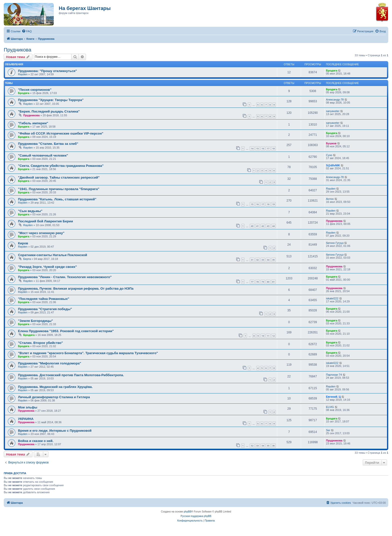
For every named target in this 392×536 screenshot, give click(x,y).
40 (252, 226)
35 (273, 260)
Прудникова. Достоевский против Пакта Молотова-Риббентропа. (71, 375)
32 (257, 260)
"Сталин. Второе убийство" (40, 343)
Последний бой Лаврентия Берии (45, 221)
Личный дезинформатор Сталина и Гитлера (54, 397)
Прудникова (17, 50)
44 (273, 226)
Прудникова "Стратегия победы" (45, 309)
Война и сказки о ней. (36, 441)
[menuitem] (27, 31)
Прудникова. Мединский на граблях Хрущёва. (55, 387)
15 (257, 148)
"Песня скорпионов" (35, 90)
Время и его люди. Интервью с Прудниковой (55, 431)
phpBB (187, 512)
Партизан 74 (334, 375)
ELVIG (330, 407)
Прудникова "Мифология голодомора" (50, 363)
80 (268, 282)
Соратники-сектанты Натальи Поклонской (52, 255)
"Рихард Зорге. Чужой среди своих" (47, 267)
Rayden (23, 74)
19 (273, 204)
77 (252, 282)
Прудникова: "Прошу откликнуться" (47, 71)
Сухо (329, 155)
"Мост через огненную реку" (41, 233)
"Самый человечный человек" (43, 155)
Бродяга (332, 71)
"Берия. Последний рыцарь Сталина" (49, 111)
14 (252, 148)
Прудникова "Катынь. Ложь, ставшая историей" (57, 199)
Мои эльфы (28, 407)
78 (257, 282)
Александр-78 (335, 100)
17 (268, 148)
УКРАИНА (26, 419)
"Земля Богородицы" (35, 321)
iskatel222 (332, 298)
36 (273, 446)
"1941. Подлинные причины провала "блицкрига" (59, 189)
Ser (328, 430)
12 (273, 336)
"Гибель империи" (33, 123)
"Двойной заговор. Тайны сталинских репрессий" (59, 177)
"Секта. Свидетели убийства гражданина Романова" (61, 166)
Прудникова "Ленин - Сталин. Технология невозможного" (65, 277)
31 (252, 260)
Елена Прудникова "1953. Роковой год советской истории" (66, 331)
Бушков (331, 143)
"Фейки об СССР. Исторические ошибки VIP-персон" (61, 133)
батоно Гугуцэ (335, 243)
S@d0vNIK (333, 165)
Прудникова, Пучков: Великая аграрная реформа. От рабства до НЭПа (76, 289)
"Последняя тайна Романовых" (44, 299)
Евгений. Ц (333, 397)
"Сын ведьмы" (30, 211)
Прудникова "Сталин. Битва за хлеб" (48, 144)
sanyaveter (333, 111)
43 (268, 226)
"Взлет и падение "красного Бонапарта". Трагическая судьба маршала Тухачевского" (88, 353)
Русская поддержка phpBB (196, 516)
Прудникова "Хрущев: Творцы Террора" (51, 100)
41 (257, 226)
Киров (23, 243)
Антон (330, 199)
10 (263, 336)
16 (263, 148)
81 (273, 282)
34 (268, 260)
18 (273, 148)
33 (263, 260)
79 (263, 282)
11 (268, 336)
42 (263, 226)
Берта (27, 259)
